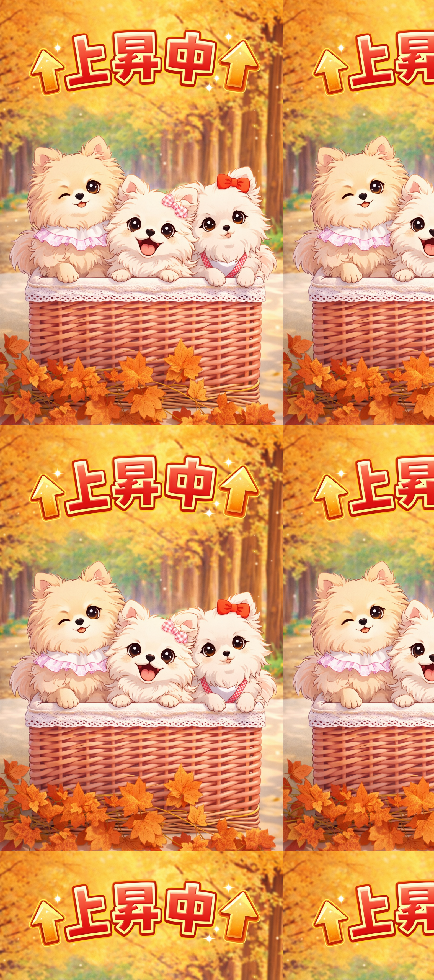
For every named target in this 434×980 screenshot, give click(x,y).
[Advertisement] (217, 93)
